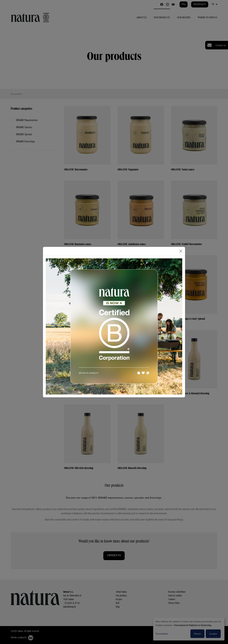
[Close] (181, 251)
